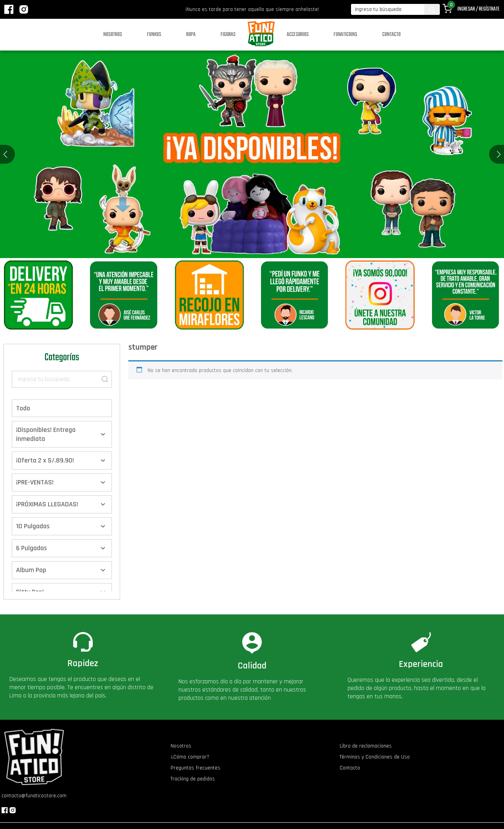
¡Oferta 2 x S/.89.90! (45, 460)
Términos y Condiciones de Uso (375, 757)
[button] (499, 154)
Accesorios (298, 35)
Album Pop (31, 570)
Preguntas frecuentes (195, 768)
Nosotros (113, 35)
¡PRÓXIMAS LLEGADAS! (47, 504)
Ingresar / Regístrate (479, 9)
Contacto (391, 35)
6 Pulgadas (31, 548)
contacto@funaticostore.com (34, 796)
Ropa (191, 35)
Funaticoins (346, 35)
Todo (23, 408)
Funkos (154, 35)
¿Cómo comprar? (190, 757)
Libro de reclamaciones (366, 746)
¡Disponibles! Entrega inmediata (46, 434)
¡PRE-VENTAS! (35, 482)
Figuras (228, 35)
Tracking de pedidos (193, 779)
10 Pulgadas (33, 526)
